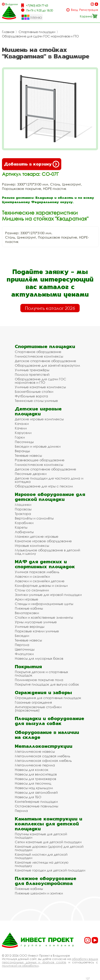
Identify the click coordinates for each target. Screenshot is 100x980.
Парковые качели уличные (37, 631)
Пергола (22, 645)
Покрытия (28, 666)
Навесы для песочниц (33, 783)
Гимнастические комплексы (39, 356)
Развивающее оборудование (40, 460)
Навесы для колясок (32, 770)
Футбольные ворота (31, 396)
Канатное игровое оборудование (43, 541)
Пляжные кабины (29, 608)
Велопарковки (27, 613)
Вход (74, 10)
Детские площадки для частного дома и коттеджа (49, 480)
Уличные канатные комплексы (40, 387)
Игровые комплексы (32, 546)
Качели (21, 428)
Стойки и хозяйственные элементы (44, 617)
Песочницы (24, 442)
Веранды (22, 451)
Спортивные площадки (37, 32)
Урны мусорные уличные (36, 622)
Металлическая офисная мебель (43, 761)
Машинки (23, 505)
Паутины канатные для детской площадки (41, 836)
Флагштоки (24, 654)
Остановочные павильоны (36, 806)
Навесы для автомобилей (36, 792)
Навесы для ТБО (28, 797)
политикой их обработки (20, 966)
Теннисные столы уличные (36, 401)
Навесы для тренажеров (35, 779)
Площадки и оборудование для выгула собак (50, 721)
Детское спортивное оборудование (45, 361)
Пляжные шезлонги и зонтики (39, 893)
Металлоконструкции (44, 746)
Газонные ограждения (33, 702)
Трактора (23, 514)
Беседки (22, 636)
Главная (8, 32)
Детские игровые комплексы (39, 419)
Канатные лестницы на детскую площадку (42, 864)
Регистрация (89, 10)
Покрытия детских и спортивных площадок (41, 674)
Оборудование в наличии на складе (47, 735)
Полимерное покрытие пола (39, 680)
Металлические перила (35, 765)
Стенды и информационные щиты (44, 604)
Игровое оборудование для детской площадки (50, 497)
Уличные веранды (30, 627)
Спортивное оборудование (38, 352)
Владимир (12, 4)
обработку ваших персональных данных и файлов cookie (50, 960)
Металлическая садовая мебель (42, 756)
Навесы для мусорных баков (39, 658)
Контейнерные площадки (36, 802)
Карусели (23, 433)
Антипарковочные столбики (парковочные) (38, 709)
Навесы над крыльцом (34, 788)
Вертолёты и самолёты (34, 518)
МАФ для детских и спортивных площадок (45, 564)
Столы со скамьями (32, 590)
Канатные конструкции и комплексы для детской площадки (49, 824)
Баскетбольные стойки (34, 392)
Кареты (21, 527)
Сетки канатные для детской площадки (48, 842)
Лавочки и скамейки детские (40, 581)
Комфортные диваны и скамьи (41, 586)
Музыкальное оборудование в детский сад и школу (47, 552)
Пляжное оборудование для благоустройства (46, 881)
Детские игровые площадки (38, 411)
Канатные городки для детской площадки (50, 870)
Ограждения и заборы (43, 692)
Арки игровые (26, 599)
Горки (20, 437)
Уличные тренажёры (32, 370)
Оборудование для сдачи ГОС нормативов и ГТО (40, 36)
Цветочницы (25, 649)
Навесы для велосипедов (36, 774)
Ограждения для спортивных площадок (48, 698)
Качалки (22, 424)
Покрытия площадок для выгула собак (47, 684)
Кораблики (24, 523)
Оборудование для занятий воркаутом (47, 365)
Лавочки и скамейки (32, 576)
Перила (21, 811)
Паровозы (23, 509)
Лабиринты (24, 532)
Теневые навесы (28, 455)
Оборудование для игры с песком (44, 486)
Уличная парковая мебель (37, 572)
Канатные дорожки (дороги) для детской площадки (49, 848)
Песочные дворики (31, 474)
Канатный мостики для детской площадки (41, 856)
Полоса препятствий (32, 374)
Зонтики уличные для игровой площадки (48, 595)
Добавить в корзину (32, 164)
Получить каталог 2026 (50, 308)
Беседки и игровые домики (38, 446)
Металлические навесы (35, 751)
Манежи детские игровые (37, 536)
